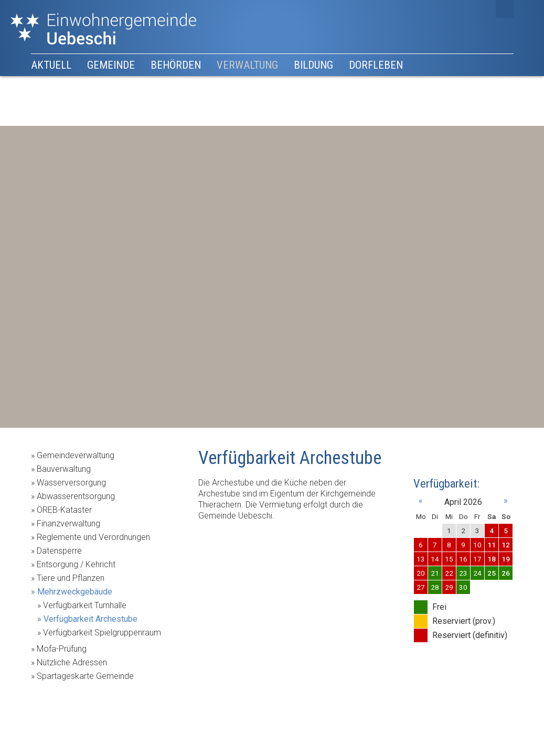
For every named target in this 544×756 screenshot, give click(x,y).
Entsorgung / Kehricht (76, 564)
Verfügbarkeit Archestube (90, 619)
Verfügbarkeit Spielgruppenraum (102, 633)
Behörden (176, 65)
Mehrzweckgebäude (75, 592)
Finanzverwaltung (68, 523)
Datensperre (59, 551)
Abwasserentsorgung (76, 496)
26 (506, 573)
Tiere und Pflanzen (71, 578)
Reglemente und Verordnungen (93, 537)
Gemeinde (111, 65)
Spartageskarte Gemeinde (85, 676)
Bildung (313, 65)
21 (435, 573)
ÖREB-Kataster (64, 510)
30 (463, 587)
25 (492, 573)
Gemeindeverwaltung (76, 455)
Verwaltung (247, 65)
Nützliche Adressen (72, 662)
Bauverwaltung (64, 469)
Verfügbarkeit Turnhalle (85, 605)
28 (435, 587)
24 (477, 573)
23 (463, 573)
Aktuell (51, 65)
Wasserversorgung (71, 483)
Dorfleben (376, 65)
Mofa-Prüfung (62, 649)
